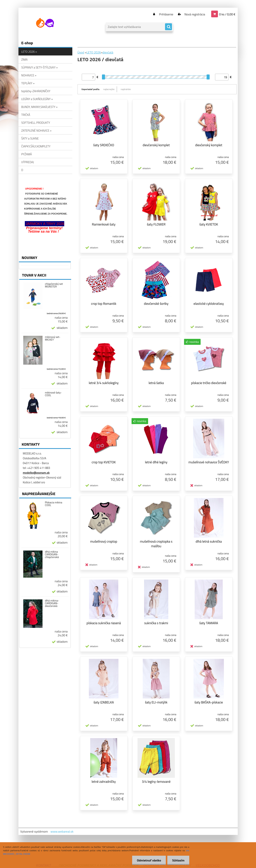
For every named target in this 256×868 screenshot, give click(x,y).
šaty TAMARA (209, 623)
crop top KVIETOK (104, 462)
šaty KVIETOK (209, 224)
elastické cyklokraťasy (209, 304)
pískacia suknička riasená (104, 623)
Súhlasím (178, 860)
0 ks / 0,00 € (227, 14)
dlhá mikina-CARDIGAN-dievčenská (52, 603)
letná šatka (156, 383)
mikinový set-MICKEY (53, 338)
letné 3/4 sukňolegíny (104, 383)
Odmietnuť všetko (149, 860)
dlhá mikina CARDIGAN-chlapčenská (52, 554)
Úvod (81, 52)
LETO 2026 (94, 52)
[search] (168, 27)
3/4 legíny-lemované (156, 782)
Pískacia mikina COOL (53, 504)
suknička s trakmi (156, 623)
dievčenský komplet (156, 145)
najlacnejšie (109, 89)
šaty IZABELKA (104, 702)
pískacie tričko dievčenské (209, 383)
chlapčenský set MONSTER (54, 285)
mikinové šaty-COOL (53, 394)
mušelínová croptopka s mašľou (156, 544)
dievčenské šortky (156, 304)
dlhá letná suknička (209, 541)
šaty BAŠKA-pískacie (209, 702)
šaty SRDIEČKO (104, 145)
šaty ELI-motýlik (156, 702)
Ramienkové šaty (104, 224)
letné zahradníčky (104, 782)
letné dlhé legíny (156, 462)
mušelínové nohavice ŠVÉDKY (209, 462)
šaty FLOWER (156, 224)
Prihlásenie (166, 14)
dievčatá (108, 52)
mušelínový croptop (104, 541)
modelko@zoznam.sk (36, 473)
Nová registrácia (194, 14)
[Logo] (45, 23)
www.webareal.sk (62, 831)
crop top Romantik (104, 304)
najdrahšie (126, 89)
